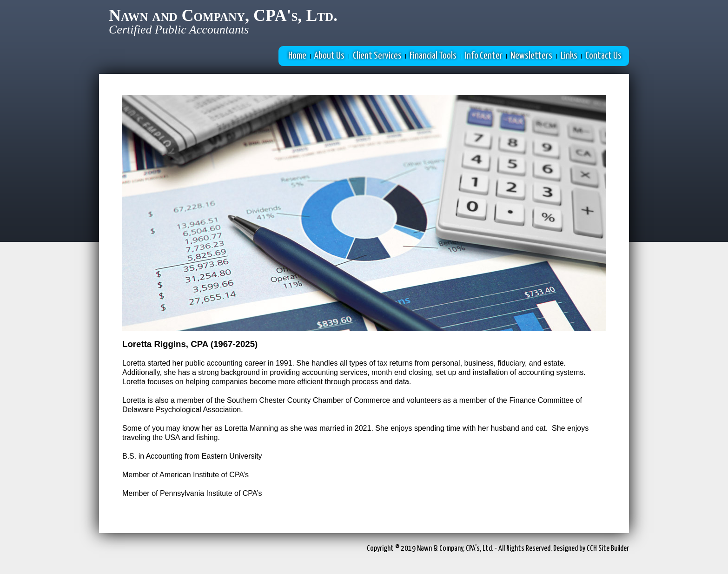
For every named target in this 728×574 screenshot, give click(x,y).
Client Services (377, 56)
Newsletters (531, 56)
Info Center (484, 56)
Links (569, 56)
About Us (329, 56)
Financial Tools (433, 56)
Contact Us (603, 56)
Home (297, 56)
